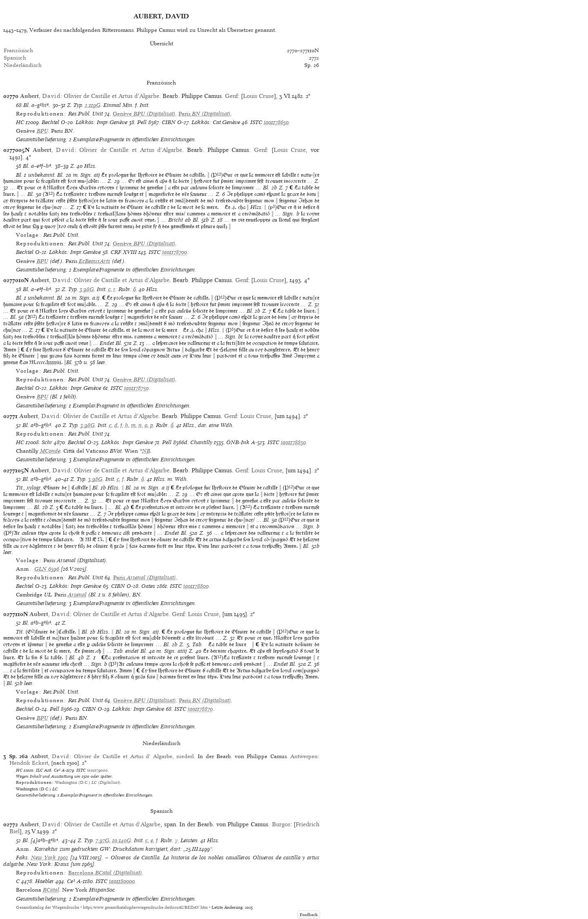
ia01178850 (293, 442)
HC (20, 122)
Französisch (18, 50)
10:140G (122, 840)
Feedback (309, 915)
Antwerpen (304, 756)
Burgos (281, 824)
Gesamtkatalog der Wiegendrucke (48, 907)
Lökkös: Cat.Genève (216, 122)
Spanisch (15, 58)
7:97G (102, 840)
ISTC (256, 122)
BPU (42, 131)
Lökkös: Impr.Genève (101, 122)
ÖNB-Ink (238, 442)
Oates (148, 586)
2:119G (93, 105)
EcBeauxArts (95, 261)
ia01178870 (200, 709)
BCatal (51, 890)
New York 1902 (50, 858)
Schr (47, 442)
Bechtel (50, 122)
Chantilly (201, 442)
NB (146, 451)
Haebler (45, 881)
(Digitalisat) (144, 114)
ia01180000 (122, 881)
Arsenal (77, 595)
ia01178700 (175, 252)
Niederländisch (23, 65)
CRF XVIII (124, 252)
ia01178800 (196, 586)
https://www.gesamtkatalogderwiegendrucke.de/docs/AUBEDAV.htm (145, 907)
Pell (142, 122)
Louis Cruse (258, 96)
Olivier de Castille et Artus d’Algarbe (111, 96)
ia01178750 (136, 388)
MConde (50, 451)
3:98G (87, 289)
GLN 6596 (47, 569)
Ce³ (57, 770)
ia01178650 (276, 122)
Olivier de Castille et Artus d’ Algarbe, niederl (134, 756)
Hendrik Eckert (29, 763)
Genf (231, 96)
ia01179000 (97, 770)
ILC (39, 770)
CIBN (169, 122)
